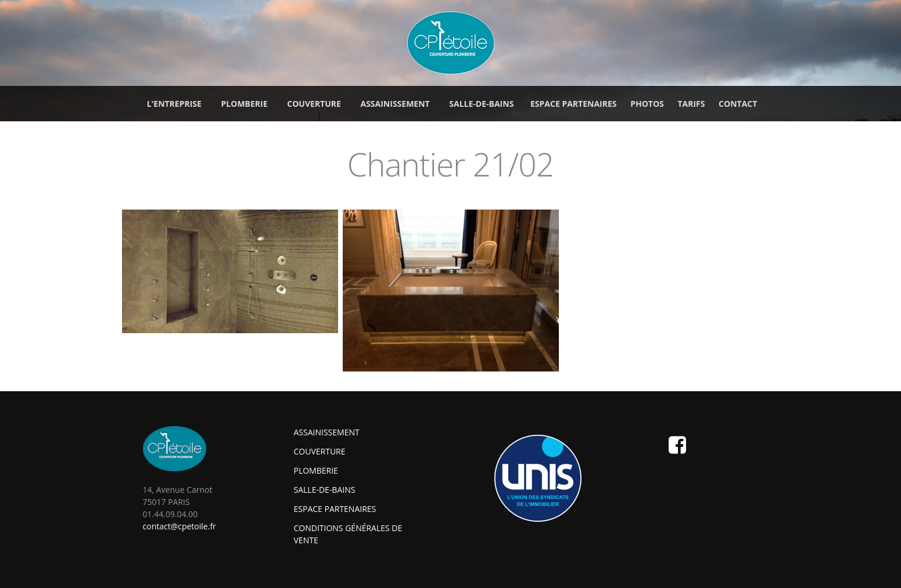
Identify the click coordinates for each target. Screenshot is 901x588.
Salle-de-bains (325, 490)
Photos (647, 104)
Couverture (320, 451)
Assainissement (327, 432)
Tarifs (691, 104)
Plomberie (316, 470)
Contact (738, 104)
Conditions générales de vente (348, 534)
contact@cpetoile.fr (180, 526)
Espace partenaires (574, 104)
